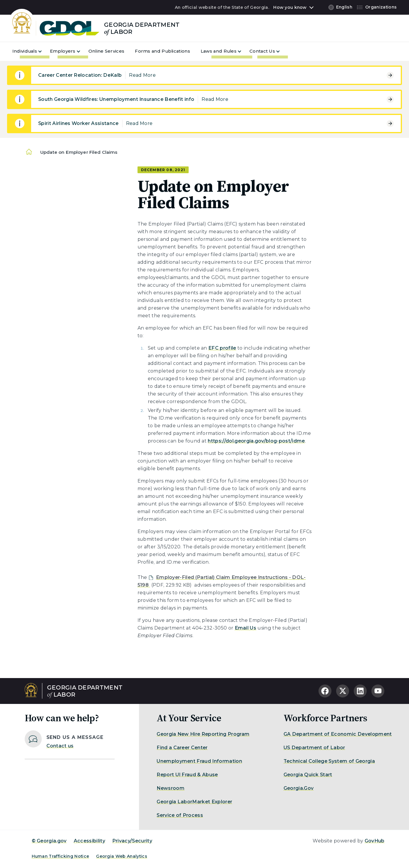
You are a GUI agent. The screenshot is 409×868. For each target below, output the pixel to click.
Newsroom (171, 788)
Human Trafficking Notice (61, 856)
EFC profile (222, 348)
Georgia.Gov (299, 788)
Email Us (246, 628)
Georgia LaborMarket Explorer (194, 802)
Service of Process (180, 815)
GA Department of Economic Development (338, 734)
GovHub (375, 841)
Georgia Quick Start (308, 775)
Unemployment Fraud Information (199, 761)
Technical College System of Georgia (329, 761)
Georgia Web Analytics (122, 856)
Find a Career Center (182, 748)
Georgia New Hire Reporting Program (203, 734)
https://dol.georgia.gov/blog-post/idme (256, 441)
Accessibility (89, 841)
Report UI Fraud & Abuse (187, 775)
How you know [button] (290, 7)
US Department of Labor (314, 748)
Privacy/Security (132, 841)
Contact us (60, 746)
